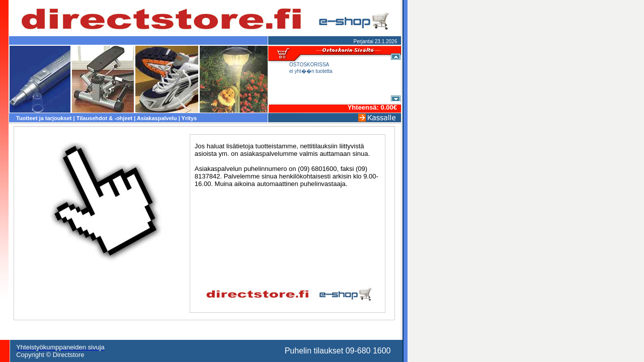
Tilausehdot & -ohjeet (105, 118)
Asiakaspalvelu (157, 118)
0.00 (387, 107)
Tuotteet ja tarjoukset (44, 118)
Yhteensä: (364, 107)
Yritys (189, 118)
